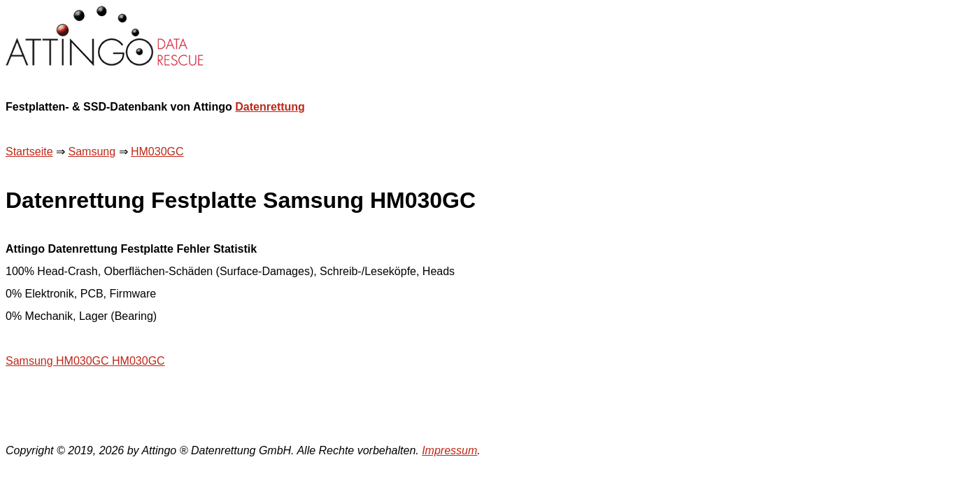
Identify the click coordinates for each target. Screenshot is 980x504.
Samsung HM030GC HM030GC (85, 361)
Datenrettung (270, 107)
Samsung (92, 152)
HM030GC (157, 152)
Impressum (449, 450)
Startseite (29, 152)
